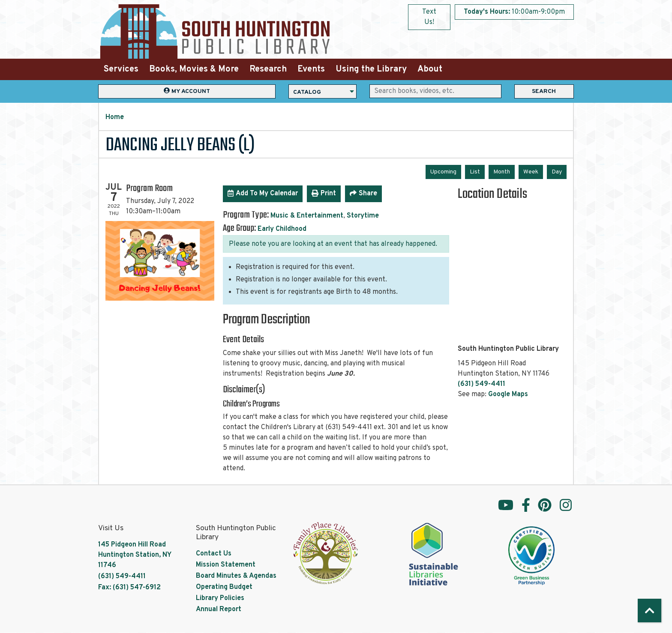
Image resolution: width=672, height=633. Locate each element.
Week (531, 172)
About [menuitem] (430, 69)
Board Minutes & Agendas (236, 576)
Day (557, 172)
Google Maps (508, 394)
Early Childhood (282, 229)
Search (544, 91)
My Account (187, 91)
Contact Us (214, 554)
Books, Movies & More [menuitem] (194, 69)
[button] (514, 12)
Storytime (363, 216)
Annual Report (219, 609)
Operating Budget (224, 587)
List (475, 172)
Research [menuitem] (268, 69)
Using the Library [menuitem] (371, 69)
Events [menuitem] (311, 69)
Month (502, 172)
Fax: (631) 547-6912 (129, 588)
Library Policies (220, 598)
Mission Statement (226, 565)
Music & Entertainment (307, 216)
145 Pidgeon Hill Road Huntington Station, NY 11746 (135, 555)
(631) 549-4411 (481, 384)
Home (115, 117)
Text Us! (429, 17)
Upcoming (443, 172)
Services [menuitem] (121, 69)
